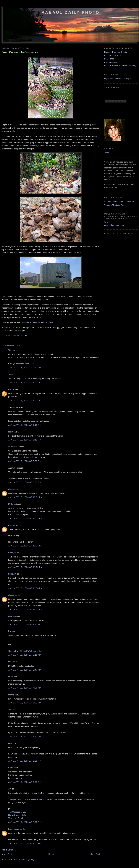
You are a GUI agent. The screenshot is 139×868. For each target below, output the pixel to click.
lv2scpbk (12, 743)
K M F (11, 768)
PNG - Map (109, 59)
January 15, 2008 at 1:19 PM (25, 425)
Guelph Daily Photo (17, 651)
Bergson (12, 616)
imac (10, 662)
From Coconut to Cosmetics (20, 52)
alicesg (11, 595)
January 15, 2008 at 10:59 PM (25, 518)
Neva (11, 432)
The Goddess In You (17, 812)
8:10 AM (24, 335)
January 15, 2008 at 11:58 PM (25, 588)
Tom (10, 350)
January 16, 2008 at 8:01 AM (25, 703)
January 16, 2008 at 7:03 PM (25, 822)
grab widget (109, 225)
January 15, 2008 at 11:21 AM (25, 401)
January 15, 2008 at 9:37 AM (25, 368)
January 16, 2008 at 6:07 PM (25, 782)
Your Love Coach (16, 818)
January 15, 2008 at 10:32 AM (25, 383)
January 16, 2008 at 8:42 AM (25, 737)
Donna (11, 695)
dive (10, 489)
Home (51, 854)
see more (120, 225)
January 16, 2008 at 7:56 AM (25, 688)
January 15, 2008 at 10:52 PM (25, 497)
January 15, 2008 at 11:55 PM (25, 567)
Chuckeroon (14, 525)
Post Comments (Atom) (24, 859)
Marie (11, 677)
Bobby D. (12, 553)
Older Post (95, 854)
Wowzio (108, 222)
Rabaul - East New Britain (116, 52)
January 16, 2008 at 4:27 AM (25, 624)
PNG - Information (112, 62)
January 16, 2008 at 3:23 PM (25, 761)
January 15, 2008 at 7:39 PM (25, 461)
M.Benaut (13, 504)
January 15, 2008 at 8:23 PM (25, 482)
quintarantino (14, 447)
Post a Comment (9, 850)
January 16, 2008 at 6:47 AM (25, 670)
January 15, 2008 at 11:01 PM (25, 546)
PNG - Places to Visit (113, 55)
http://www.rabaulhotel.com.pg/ (118, 79)
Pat (10, 631)
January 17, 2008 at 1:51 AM (25, 843)
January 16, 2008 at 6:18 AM (25, 655)
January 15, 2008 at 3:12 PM (25, 440)
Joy (10, 789)
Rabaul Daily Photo (71, 12)
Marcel (11, 389)
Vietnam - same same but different (119, 202)
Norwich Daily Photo (33, 799)
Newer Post (7, 854)
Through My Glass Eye (114, 205)
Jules (11, 374)
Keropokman (14, 829)
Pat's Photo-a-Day (34, 651)
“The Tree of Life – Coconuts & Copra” (37, 322)
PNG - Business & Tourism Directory (120, 66)
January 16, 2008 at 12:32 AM (25, 609)
